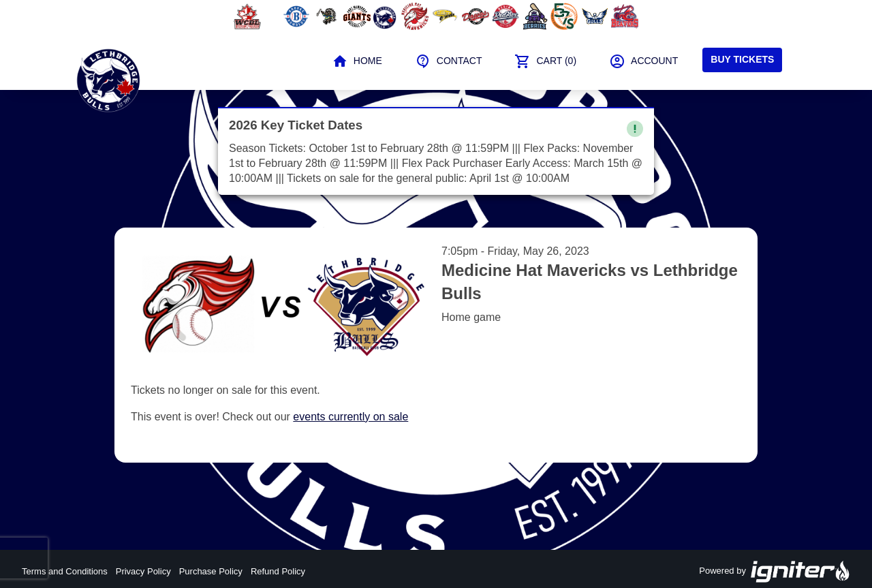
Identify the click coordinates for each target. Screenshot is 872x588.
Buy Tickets (742, 59)
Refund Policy (278, 571)
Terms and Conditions (65, 571)
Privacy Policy (143, 571)
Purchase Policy (211, 571)
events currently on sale (351, 417)
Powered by (775, 572)
